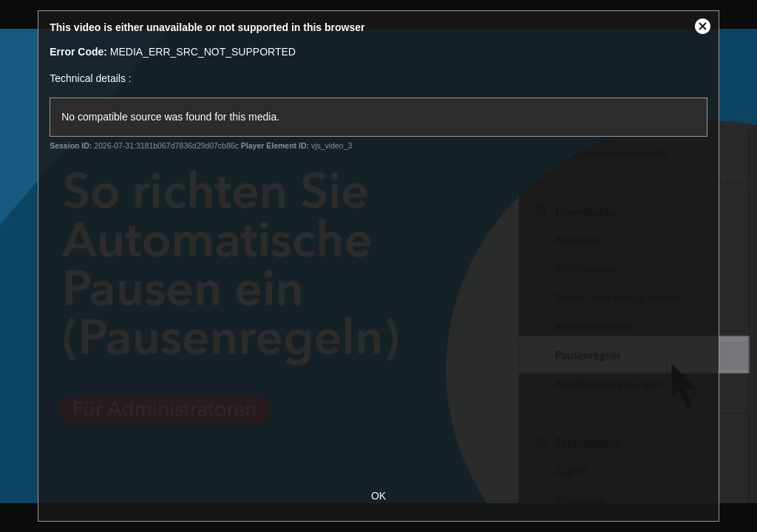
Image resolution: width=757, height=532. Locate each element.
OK (378, 496)
